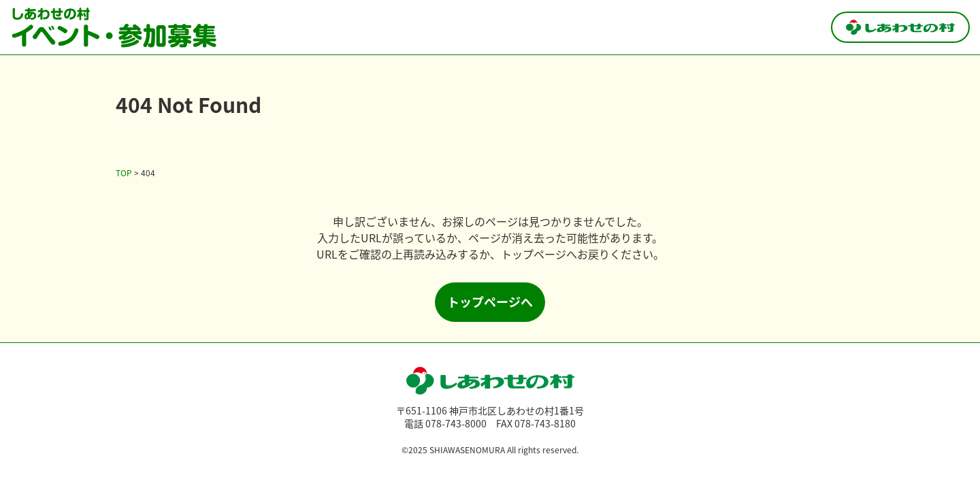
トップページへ (490, 301)
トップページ (534, 254)
